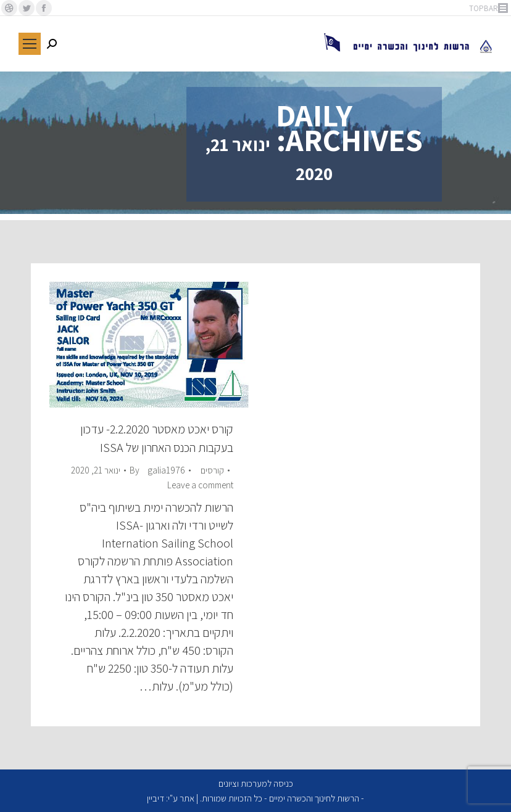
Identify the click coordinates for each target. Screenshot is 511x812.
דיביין (156, 798)
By (157, 470)
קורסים (212, 470)
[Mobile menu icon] (30, 44)
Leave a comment (200, 485)
